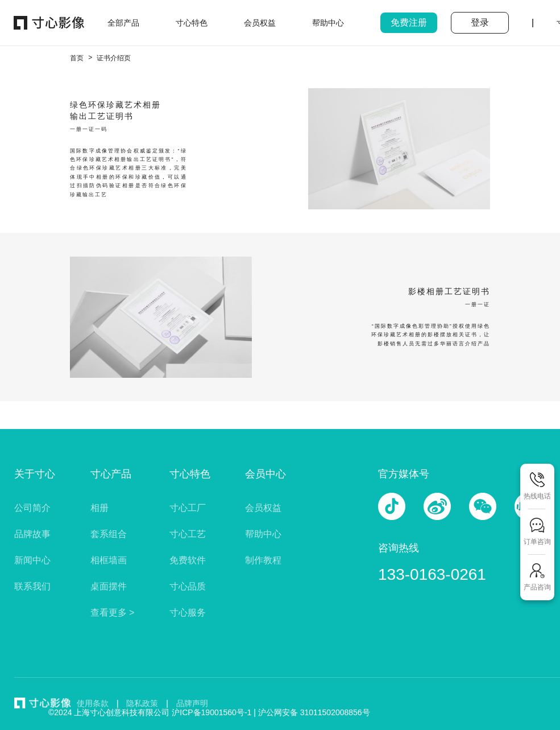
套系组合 (109, 534)
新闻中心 (32, 560)
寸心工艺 (188, 534)
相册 (99, 508)
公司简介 (32, 508)
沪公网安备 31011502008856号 (314, 712)
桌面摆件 (109, 586)
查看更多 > (113, 613)
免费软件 (188, 560)
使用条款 (93, 703)
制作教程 (263, 560)
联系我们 (32, 586)
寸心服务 (188, 613)
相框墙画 (109, 560)
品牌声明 (192, 703)
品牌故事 (32, 534)
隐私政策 (142, 703)
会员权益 (263, 508)
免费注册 (409, 22)
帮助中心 (263, 534)
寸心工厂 (188, 508)
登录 (480, 22)
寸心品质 (188, 586)
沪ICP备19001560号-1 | (215, 712)
